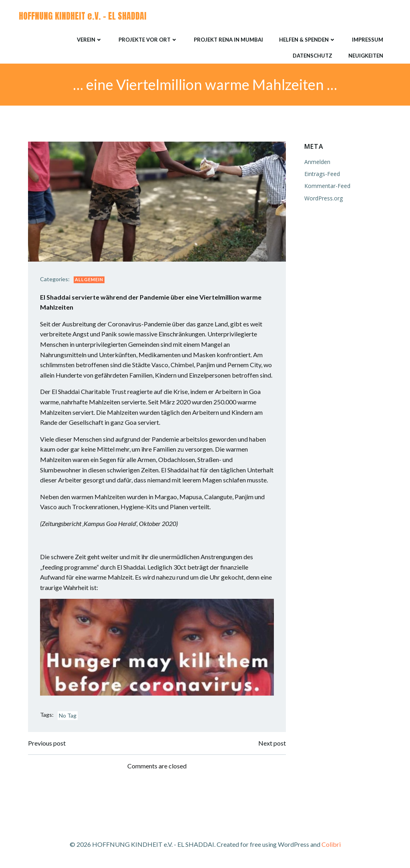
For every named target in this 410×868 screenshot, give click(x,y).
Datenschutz (313, 56)
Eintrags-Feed (322, 174)
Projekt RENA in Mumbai (228, 40)
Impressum (368, 40)
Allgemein (89, 279)
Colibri (331, 844)
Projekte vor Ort (148, 40)
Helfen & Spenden (307, 40)
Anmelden (317, 162)
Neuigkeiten (366, 56)
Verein (90, 40)
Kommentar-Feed (327, 186)
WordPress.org (324, 198)
